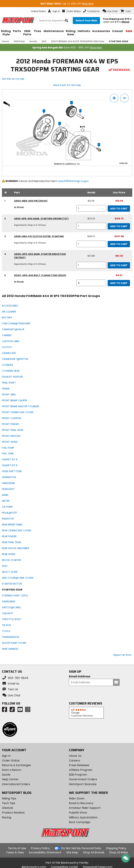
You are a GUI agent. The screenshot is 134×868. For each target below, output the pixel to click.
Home (5, 41)
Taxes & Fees (15, 852)
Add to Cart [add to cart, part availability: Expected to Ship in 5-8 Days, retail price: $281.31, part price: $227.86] (119, 244)
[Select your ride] (86, 21)
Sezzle (6, 775)
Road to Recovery (81, 803)
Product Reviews (13, 813)
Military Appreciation (83, 817)
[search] (67, 21)
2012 (44, 41)
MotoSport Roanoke (83, 784)
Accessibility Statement (45, 852)
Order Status (11, 761)
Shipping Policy (116, 848)
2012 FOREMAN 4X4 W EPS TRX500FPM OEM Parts (78, 41)
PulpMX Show (78, 813)
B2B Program (78, 775)
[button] (110, 11)
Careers (75, 761)
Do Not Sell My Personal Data (81, 848)
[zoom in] (114, 98)
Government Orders (83, 779)
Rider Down (77, 798)
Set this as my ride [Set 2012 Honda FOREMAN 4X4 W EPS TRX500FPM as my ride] (13, 79)
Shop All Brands (94, 852)
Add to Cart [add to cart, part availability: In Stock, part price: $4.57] (119, 283)
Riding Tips (9, 798)
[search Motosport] (53, 21)
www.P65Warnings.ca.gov (73, 181)
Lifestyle (8, 808)
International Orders (16, 784)
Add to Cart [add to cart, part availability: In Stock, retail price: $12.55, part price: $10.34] (119, 209)
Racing (7, 817)
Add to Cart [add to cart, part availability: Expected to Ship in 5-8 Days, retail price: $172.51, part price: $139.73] (119, 226)
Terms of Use (17, 848)
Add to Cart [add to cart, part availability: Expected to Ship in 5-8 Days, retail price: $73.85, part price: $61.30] (119, 265)
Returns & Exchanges (16, 765)
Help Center (10, 779)
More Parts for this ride (67, 85)
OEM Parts (19, 41)
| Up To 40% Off (67, 4)
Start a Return (12, 770)
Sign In (6, 756)
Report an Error (123, 655)
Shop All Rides (119, 852)
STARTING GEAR (119, 41)
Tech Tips (9, 803)
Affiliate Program (81, 770)
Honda (33, 41)
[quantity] (91, 208)
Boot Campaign (80, 822)
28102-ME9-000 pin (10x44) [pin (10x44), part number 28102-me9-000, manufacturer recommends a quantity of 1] (31, 201)
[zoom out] (124, 98)
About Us (75, 756)
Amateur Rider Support (85, 808)
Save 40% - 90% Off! (67, 48)
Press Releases (79, 765)
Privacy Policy (40, 848)
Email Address (80, 677)
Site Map (72, 852)
